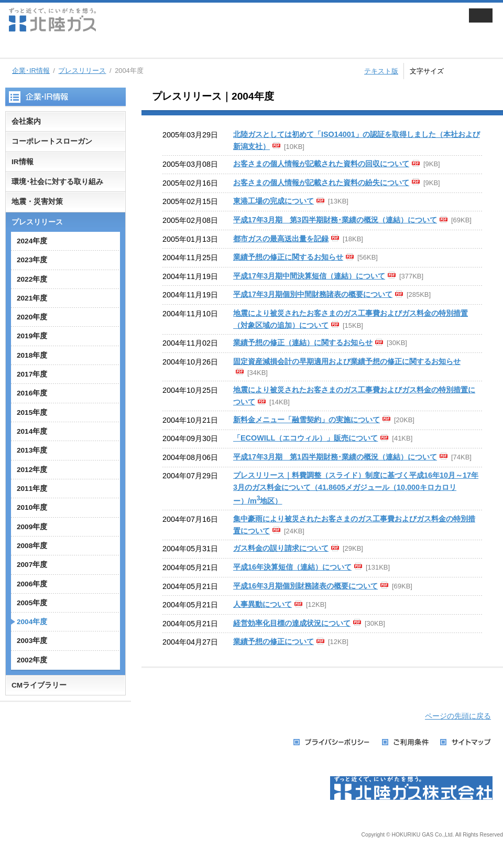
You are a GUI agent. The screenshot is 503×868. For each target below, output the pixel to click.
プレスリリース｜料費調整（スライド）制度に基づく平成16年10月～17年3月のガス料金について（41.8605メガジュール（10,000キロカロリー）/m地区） (356, 488)
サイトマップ (466, 742)
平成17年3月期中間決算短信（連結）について (309, 276)
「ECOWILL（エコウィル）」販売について (305, 438)
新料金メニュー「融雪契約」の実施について (307, 420)
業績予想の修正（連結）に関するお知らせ (303, 342)
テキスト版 (381, 71)
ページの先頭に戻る (458, 716)
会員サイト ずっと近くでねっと (402, 20)
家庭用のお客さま (83, 47)
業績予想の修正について (274, 641)
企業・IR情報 (270, 47)
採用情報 (363, 47)
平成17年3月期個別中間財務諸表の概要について (313, 294)
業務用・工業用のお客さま (177, 47)
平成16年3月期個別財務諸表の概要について (305, 586)
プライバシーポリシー (332, 742)
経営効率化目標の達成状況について (292, 623)
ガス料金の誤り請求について (281, 548)
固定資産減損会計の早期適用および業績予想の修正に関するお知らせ (347, 361)
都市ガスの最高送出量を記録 (281, 239)
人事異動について (263, 604)
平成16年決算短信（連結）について (292, 567)
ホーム (18, 47)
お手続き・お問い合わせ (456, 47)
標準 (469, 70)
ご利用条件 (406, 742)
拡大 (491, 70)
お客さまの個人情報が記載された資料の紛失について (321, 183)
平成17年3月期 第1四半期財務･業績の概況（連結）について (335, 457)
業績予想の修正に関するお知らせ (288, 257)
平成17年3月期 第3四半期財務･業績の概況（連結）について (335, 220)
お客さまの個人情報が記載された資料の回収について (321, 164)
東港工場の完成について (274, 201)
